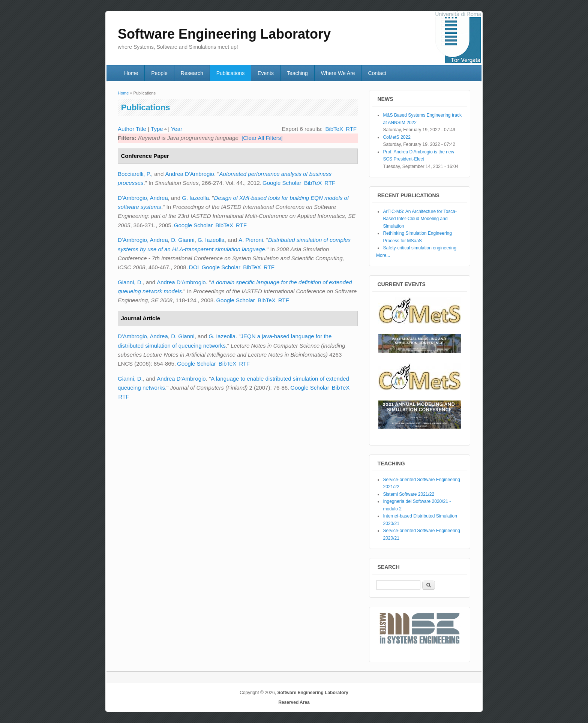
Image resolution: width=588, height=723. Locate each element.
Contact (377, 73)
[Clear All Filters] (262, 138)
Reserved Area (294, 702)
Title (141, 129)
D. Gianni (183, 240)
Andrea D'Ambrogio (189, 174)
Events (266, 73)
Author (126, 129)
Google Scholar (282, 183)
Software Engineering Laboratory (313, 693)
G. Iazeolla (195, 198)
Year (177, 129)
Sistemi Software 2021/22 (409, 494)
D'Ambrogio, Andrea (143, 198)
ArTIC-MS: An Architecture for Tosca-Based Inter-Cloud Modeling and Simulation (420, 219)
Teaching (297, 73)
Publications (231, 73)
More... (383, 255)
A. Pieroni (251, 240)
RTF (351, 129)
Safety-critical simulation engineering (419, 248)
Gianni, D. (130, 282)
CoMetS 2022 (397, 137)
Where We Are (338, 73)
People (159, 73)
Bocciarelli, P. (134, 174)
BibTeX (334, 129)
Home (131, 73)
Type (157, 129)
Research (192, 73)
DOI (194, 267)
